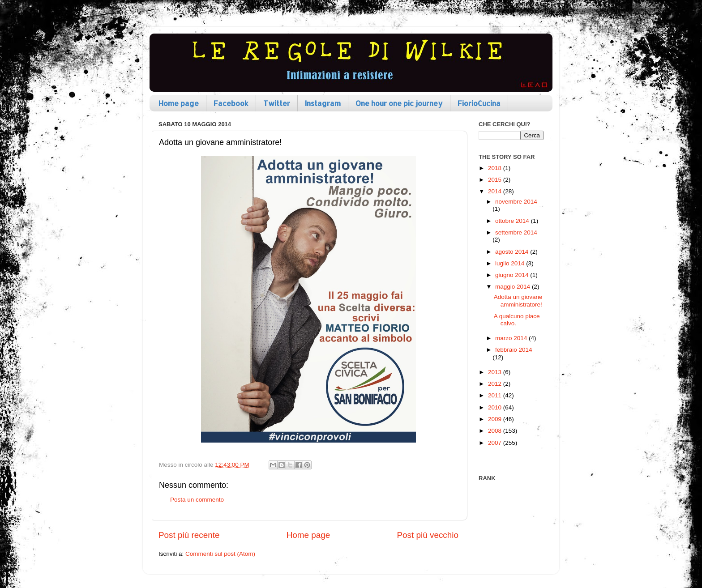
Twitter (277, 103)
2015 (496, 180)
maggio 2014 (514, 287)
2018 (496, 168)
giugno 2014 (513, 275)
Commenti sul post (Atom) (220, 554)
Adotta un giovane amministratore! (518, 300)
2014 (496, 191)
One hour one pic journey (399, 103)
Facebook (231, 103)
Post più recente (189, 535)
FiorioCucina (479, 103)
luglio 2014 (511, 263)
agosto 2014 (513, 252)
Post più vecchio (428, 535)
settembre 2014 (516, 232)
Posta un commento (197, 500)
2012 (496, 384)
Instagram (323, 103)
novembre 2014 (516, 202)
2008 (496, 431)
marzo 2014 (512, 338)
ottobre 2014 (513, 221)
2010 (496, 407)
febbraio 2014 (514, 350)
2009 (496, 419)
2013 (496, 372)
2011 (496, 395)
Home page (179, 103)
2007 (496, 443)
